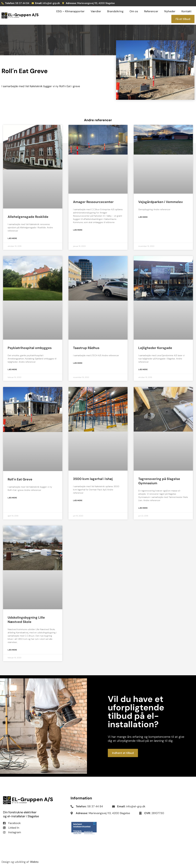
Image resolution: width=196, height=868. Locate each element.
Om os (134, 11)
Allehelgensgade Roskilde (28, 217)
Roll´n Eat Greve (20, 479)
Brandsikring (115, 11)
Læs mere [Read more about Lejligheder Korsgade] (143, 370)
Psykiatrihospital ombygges (30, 348)
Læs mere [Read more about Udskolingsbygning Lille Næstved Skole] (12, 650)
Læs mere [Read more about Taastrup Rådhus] (78, 363)
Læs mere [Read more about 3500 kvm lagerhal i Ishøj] (78, 500)
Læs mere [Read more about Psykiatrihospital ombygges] (12, 370)
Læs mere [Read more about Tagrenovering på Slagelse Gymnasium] (143, 508)
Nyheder (170, 11)
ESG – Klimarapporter (70, 11)
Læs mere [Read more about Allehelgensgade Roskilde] (12, 238)
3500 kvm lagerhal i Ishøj (93, 479)
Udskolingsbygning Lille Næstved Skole (26, 620)
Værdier (96, 11)
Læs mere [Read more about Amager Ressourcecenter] (78, 230)
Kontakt (186, 11)
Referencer (151, 11)
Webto (34, 862)
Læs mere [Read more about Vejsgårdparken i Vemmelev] (143, 217)
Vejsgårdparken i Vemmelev (161, 202)
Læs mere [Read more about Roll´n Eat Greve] (12, 498)
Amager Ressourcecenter (93, 202)
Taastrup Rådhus (86, 348)
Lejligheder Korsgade (155, 348)
